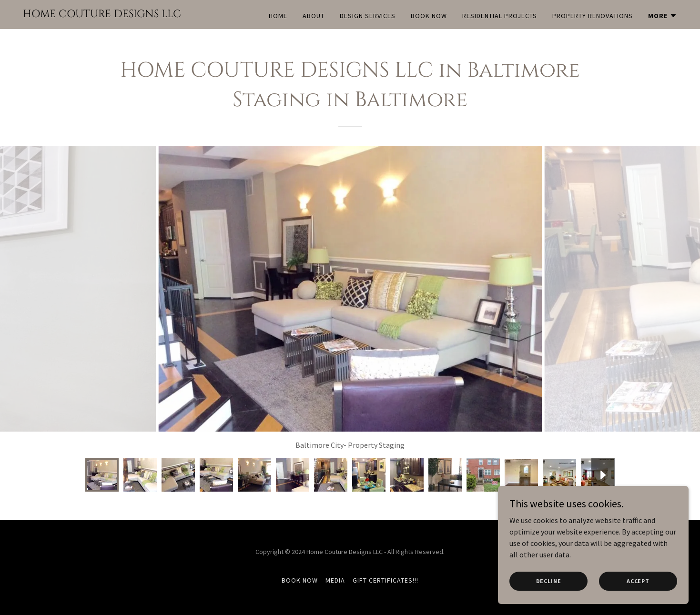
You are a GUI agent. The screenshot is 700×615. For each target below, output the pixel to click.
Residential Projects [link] (500, 16)
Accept (638, 581)
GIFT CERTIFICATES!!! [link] (386, 580)
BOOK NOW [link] (429, 16)
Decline (549, 581)
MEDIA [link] (335, 580)
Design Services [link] (368, 16)
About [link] (314, 16)
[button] (663, 16)
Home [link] (278, 16)
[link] (102, 14)
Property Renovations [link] (593, 16)
